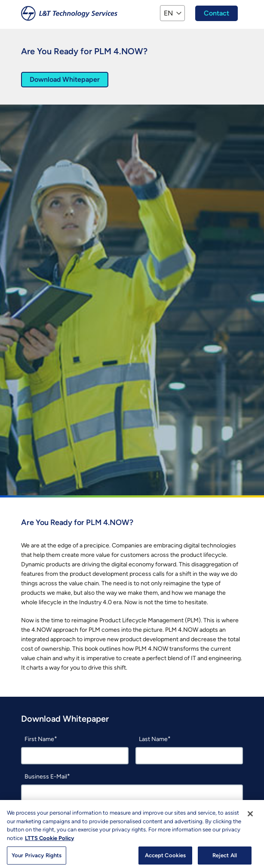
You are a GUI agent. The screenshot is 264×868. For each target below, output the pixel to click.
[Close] (250, 818)
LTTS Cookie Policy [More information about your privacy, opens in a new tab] (49, 842)
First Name (39, 739)
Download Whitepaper (65, 79)
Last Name (153, 739)
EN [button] (168, 13)
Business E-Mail (46, 777)
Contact (216, 13)
